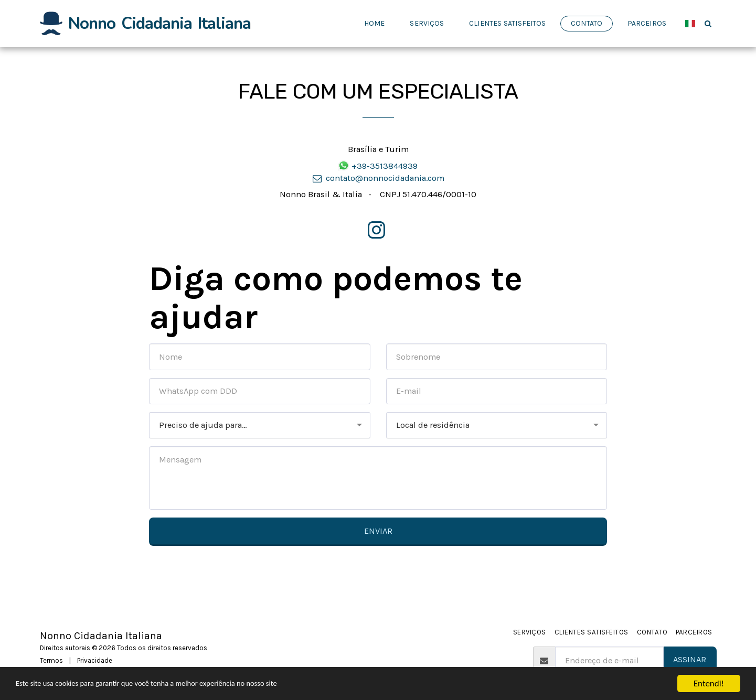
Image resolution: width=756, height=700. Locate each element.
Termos (51, 660)
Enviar (378, 531)
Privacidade (95, 660)
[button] (708, 23)
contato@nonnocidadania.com (378, 178)
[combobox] (260, 425)
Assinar (690, 659)
